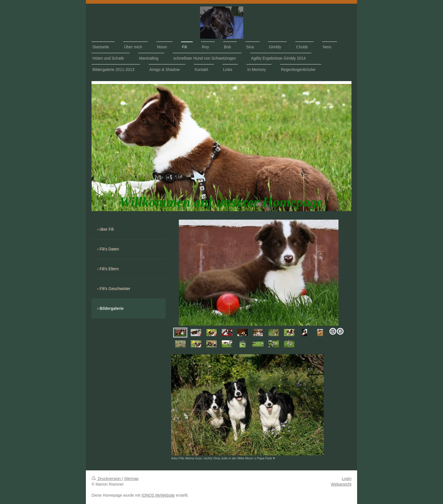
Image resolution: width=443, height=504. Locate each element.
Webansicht (341, 484)
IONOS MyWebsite (158, 495)
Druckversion (107, 479)
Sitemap (131, 479)
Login (347, 479)
